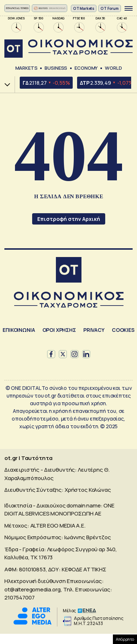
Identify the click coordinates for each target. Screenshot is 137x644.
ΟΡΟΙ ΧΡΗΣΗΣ (59, 330)
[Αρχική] (69, 271)
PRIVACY (94, 330)
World (113, 68)
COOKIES (123, 330)
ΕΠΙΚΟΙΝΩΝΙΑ (19, 330)
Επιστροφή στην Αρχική (69, 219)
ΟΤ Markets (84, 8)
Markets (26, 68)
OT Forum (110, 8)
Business (56, 68)
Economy (86, 68)
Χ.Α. (5, 85)
